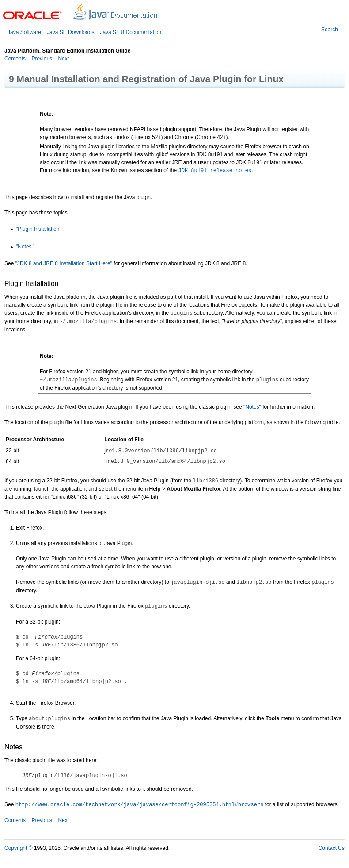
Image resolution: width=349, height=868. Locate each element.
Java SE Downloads (70, 32)
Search (330, 30)
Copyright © (19, 848)
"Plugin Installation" (39, 229)
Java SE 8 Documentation (131, 32)
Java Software (24, 32)
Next (63, 59)
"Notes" (25, 247)
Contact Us (332, 848)
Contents (15, 59)
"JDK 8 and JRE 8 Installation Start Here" (64, 263)
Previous (41, 59)
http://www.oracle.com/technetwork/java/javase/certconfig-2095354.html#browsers (140, 805)
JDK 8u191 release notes (215, 171)
